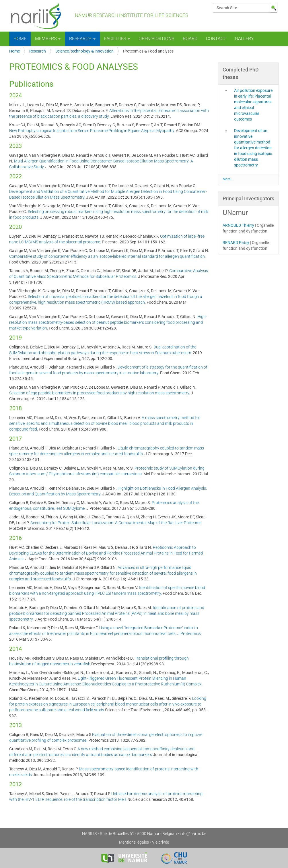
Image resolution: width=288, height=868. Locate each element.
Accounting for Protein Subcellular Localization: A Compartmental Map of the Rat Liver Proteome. (116, 523)
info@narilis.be (193, 834)
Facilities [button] (117, 39)
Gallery (244, 39)
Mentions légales (134, 842)
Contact (216, 39)
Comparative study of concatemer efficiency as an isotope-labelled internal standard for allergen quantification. (107, 256)
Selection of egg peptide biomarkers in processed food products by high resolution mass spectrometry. (100, 393)
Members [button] (48, 39)
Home (20, 39)
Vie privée (160, 842)
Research (38, 51)
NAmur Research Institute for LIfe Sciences (99, 16)
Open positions (156, 39)
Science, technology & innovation (84, 51)
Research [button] (82, 39)
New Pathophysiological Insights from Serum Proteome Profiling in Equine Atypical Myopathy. (92, 131)
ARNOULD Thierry (238, 225)
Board (190, 39)
